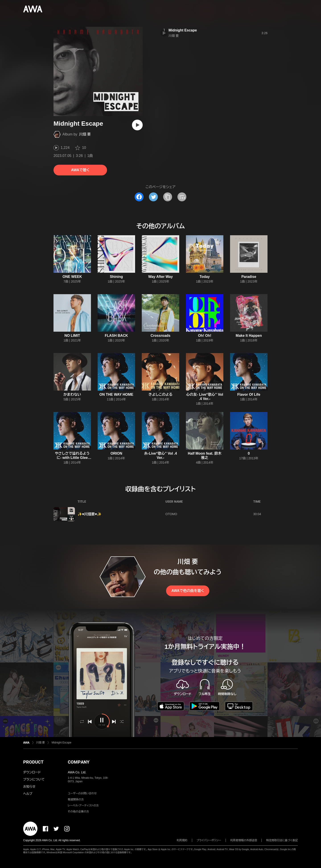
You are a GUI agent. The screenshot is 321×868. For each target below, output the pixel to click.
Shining (116, 277)
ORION (116, 453)
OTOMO (171, 514)
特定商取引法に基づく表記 (282, 840)
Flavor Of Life (249, 394)
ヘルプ (28, 794)
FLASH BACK (116, 336)
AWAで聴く (80, 170)
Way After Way (160, 277)
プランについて (34, 779)
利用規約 (182, 840)
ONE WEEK (72, 277)
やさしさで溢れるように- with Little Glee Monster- (72, 458)
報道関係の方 (76, 799)
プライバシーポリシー (209, 840)
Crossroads (161, 336)
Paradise (249, 277)
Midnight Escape (183, 30)
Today (205, 277)
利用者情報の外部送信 (244, 840)
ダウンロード (32, 772)
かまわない (72, 394)
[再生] (137, 125)
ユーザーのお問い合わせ (82, 793)
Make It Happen (249, 336)
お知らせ (29, 787)
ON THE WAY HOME (116, 394)
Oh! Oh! (205, 336)
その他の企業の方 (78, 812)
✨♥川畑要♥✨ (90, 514)
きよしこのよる (160, 394)
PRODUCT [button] (33, 762)
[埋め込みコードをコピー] (182, 197)
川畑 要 (85, 134)
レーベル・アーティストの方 (83, 806)
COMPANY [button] (79, 762)
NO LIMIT (72, 336)
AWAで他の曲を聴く (188, 591)
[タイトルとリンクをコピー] (168, 197)
